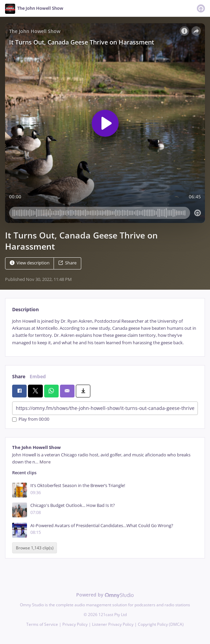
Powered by (105, 595)
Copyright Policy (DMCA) (161, 624)
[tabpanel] (105, 332)
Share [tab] (19, 376)
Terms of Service (42, 624)
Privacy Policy (75, 624)
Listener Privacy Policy (113, 624)
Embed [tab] (38, 376)
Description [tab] (25, 309)
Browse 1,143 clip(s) (35, 548)
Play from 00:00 (31, 420)
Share (67, 263)
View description (30, 263)
